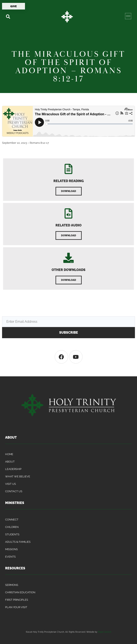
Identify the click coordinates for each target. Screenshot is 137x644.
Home (9, 454)
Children (12, 527)
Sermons (12, 585)
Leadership (13, 469)
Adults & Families (18, 542)
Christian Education (20, 592)
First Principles (17, 600)
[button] (8, 17)
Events (10, 557)
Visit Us (11, 484)
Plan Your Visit (16, 607)
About (10, 462)
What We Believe (18, 476)
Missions (11, 549)
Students (12, 534)
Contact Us (14, 491)
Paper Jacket (105, 632)
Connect (12, 520)
